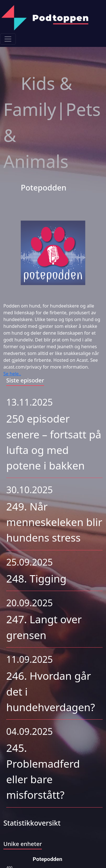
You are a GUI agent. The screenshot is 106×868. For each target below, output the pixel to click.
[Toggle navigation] (8, 39)
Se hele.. (12, 374)
